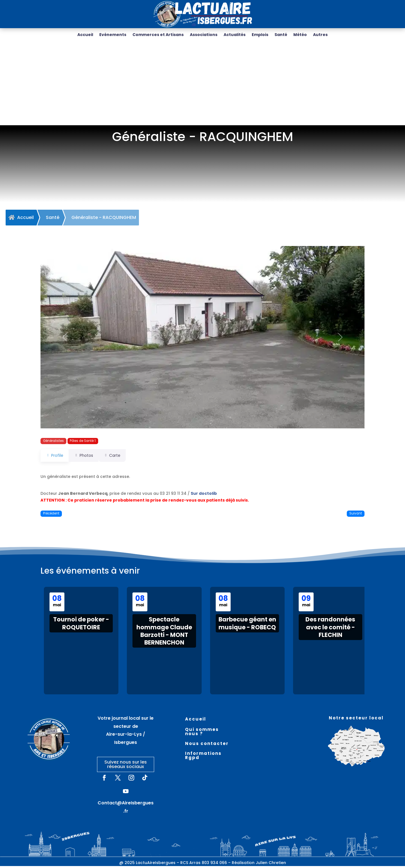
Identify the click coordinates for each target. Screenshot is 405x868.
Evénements (113, 35)
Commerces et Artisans (158, 35)
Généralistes (53, 443)
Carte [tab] (120, 457)
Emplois (260, 35)
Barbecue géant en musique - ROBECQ (247, 625)
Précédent (51, 515)
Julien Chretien (271, 865)
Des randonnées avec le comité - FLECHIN (330, 629)
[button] (65, 339)
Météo (300, 35)
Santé (281, 35)
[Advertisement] (202, 85)
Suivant (356, 515)
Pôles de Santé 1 (83, 443)
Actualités (235, 35)
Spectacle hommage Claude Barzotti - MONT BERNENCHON (164, 633)
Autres (320, 35)
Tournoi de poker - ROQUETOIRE (81, 625)
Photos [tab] (87, 457)
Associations (204, 35)
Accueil (85, 35)
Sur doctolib (204, 495)
